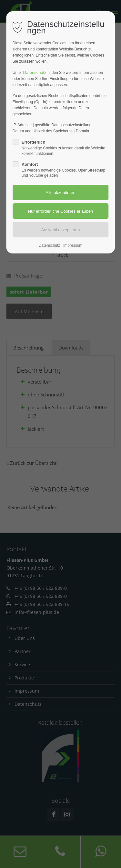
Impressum (73, 245)
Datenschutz (35, 72)
